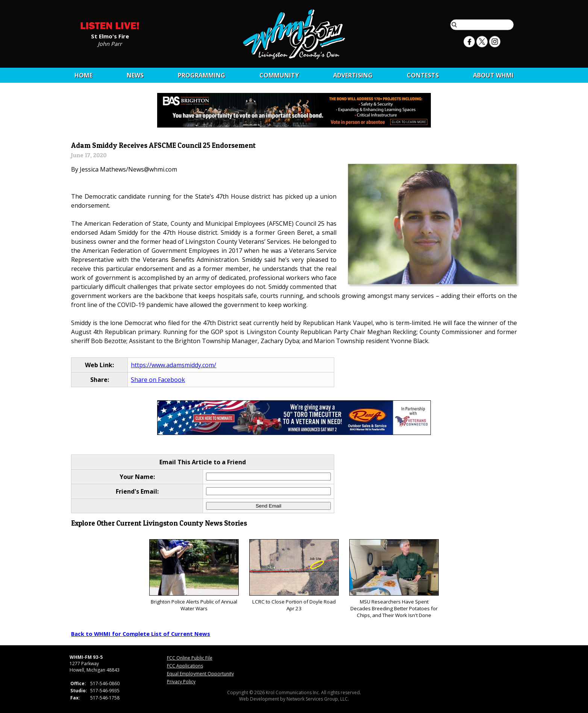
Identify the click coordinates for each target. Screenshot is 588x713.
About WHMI (493, 75)
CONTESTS (423, 75)
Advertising (353, 75)
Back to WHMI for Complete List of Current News (141, 634)
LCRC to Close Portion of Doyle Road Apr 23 (294, 575)
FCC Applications (185, 666)
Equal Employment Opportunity (200, 674)
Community (279, 75)
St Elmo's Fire (110, 36)
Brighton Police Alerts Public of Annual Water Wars (194, 575)
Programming (202, 75)
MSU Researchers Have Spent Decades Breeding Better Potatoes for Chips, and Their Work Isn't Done (394, 579)
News (135, 75)
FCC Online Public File (190, 658)
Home (83, 75)
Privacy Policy (181, 682)
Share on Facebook (158, 380)
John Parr (110, 43)
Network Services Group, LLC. (318, 699)
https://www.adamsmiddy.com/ (174, 365)
